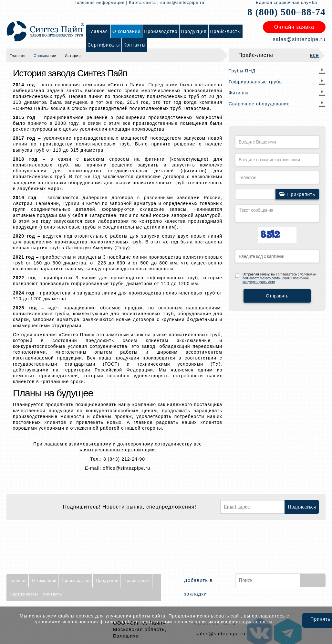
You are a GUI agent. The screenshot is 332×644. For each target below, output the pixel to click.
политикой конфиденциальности (233, 622)
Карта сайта (142, 2)
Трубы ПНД (242, 71)
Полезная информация (99, 2)
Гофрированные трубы (256, 82)
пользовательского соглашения (266, 278)
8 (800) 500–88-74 (286, 12)
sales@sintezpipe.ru (182, 2)
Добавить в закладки (198, 587)
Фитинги (238, 93)
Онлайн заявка (294, 27)
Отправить (277, 296)
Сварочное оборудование (259, 104)
